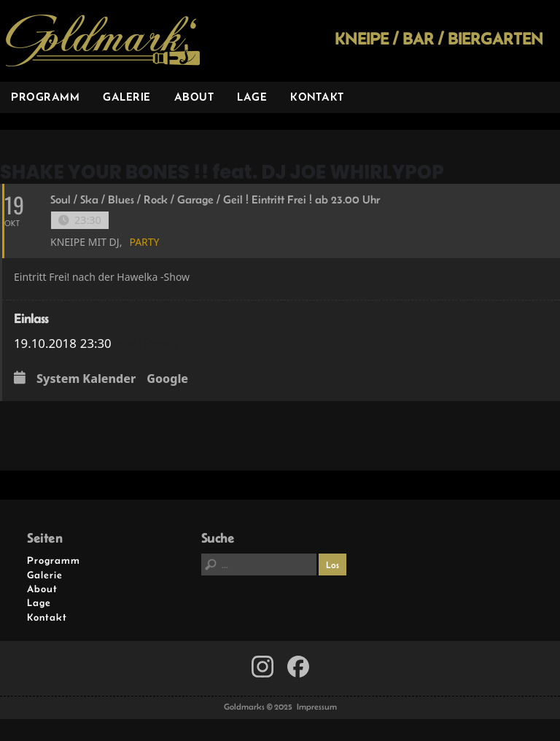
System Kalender (86, 379)
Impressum (317, 707)
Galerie (127, 97)
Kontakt (317, 97)
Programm (45, 97)
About (194, 97)
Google (167, 379)
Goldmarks (103, 41)
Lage (252, 97)
